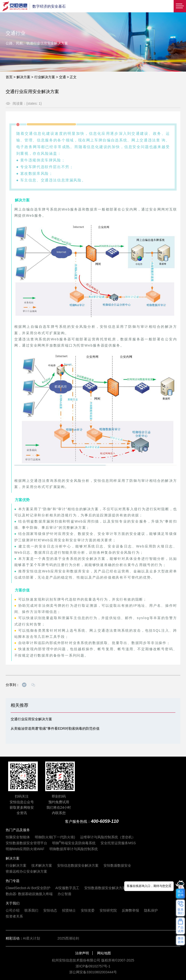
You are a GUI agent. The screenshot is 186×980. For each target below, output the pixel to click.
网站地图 (104, 953)
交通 (62, 77)
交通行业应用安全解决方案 (31, 719)
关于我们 (13, 903)
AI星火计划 (31, 938)
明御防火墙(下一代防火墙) (55, 837)
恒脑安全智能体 (18, 837)
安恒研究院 (108, 910)
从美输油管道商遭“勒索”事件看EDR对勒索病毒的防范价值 (55, 728)
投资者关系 (14, 916)
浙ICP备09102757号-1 (93, 966)
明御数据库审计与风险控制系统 (74, 849)
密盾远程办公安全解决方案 (26, 871)
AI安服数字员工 (67, 888)
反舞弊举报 (130, 910)
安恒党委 (88, 910)
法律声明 (82, 953)
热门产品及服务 (18, 830)
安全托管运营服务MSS (118, 843)
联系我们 (31, 910)
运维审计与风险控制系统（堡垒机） (108, 837)
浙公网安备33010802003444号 (93, 972)
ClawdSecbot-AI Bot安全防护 (28, 888)
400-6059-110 (105, 821)
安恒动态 (50, 910)
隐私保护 (151, 910)
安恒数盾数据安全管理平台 (26, 843)
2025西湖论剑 (68, 938)
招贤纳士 (69, 910)
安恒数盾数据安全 (117, 865)
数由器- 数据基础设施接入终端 (29, 894)
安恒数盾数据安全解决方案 (105, 888)
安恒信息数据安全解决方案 (78, 865)
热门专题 (13, 881)
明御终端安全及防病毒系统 (74, 843)
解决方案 (23, 77)
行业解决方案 (45, 77)
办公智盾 (64, 894)
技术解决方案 (42, 865)
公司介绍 (13, 910)
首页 (9, 77)
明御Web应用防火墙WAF (25, 849)
